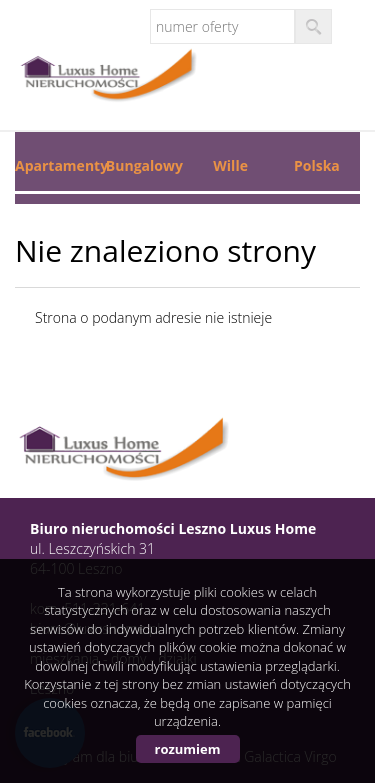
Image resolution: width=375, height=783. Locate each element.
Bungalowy (144, 165)
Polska (317, 165)
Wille (230, 165)
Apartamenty (58, 165)
